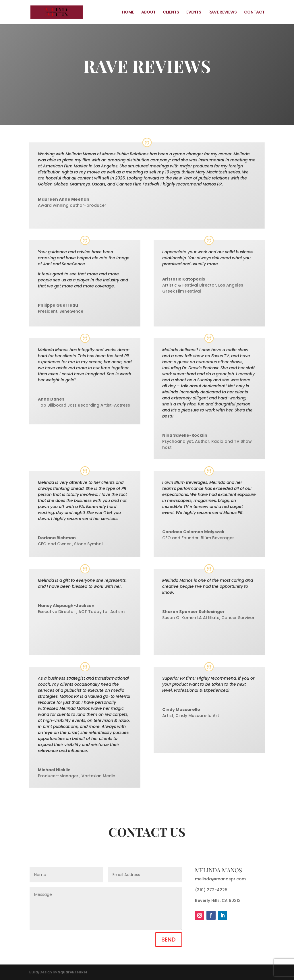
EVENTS (194, 12)
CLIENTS (171, 12)
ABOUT (148, 12)
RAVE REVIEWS (223, 12)
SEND (169, 940)
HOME (128, 12)
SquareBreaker (73, 972)
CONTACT (254, 12)
